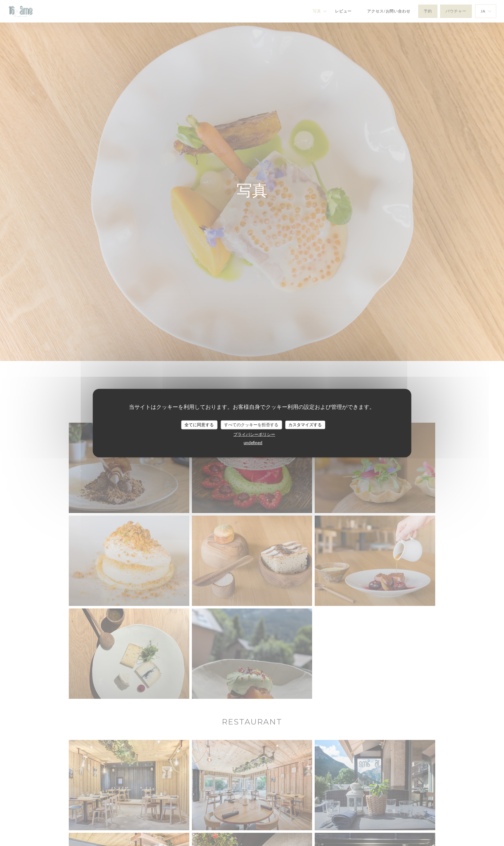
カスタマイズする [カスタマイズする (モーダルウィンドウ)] (305, 425)
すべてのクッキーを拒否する (251, 425)
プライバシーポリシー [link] (254, 434)
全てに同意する (199, 425)
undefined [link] (253, 442)
